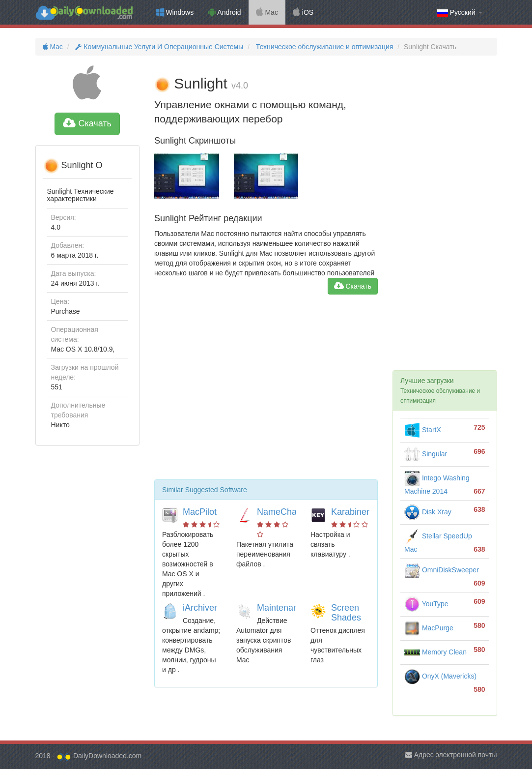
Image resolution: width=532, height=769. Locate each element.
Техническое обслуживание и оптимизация (323, 47)
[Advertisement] (266, 391)
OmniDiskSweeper (442, 570)
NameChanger (286, 512)
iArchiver (200, 608)
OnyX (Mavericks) (440, 676)
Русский (460, 13)
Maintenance (282, 608)
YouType (426, 604)
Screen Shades (346, 613)
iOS (303, 12)
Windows (175, 12)
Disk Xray (428, 512)
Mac (267, 12)
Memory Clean (435, 652)
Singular (426, 454)
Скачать (87, 123)
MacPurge (429, 628)
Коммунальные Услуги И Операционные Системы (159, 47)
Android (224, 12)
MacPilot (200, 512)
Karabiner (350, 512)
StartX (423, 430)
